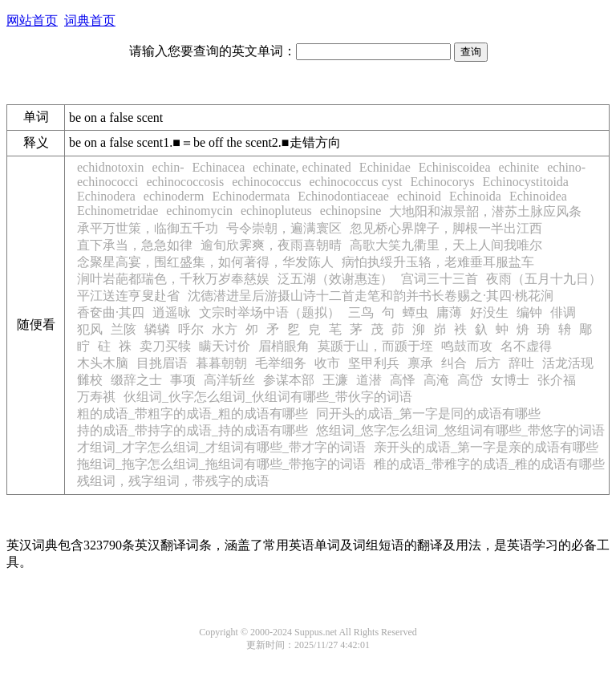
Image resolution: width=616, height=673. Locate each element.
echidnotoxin (111, 167)
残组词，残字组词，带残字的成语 (173, 481)
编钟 (529, 312)
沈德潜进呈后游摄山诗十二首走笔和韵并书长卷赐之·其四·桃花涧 (371, 296)
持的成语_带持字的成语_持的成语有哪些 (192, 430)
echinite (519, 167)
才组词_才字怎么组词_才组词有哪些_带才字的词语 (221, 447)
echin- (168, 167)
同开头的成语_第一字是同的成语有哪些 (428, 414)
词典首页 (90, 20)
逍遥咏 (172, 312)
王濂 (335, 380)
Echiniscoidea (455, 167)
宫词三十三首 (440, 279)
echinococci (107, 182)
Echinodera (106, 196)
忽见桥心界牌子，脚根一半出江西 (446, 228)
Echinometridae (118, 211)
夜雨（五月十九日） (544, 279)
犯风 (90, 329)
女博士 (510, 380)
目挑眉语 (162, 363)
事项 (183, 380)
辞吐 (521, 363)
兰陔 (124, 329)
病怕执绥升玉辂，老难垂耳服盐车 (438, 262)
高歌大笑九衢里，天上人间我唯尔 (446, 245)
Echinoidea (538, 196)
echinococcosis (185, 182)
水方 (225, 329)
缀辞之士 (136, 380)
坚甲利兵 (374, 363)
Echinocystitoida (525, 182)
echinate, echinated (302, 167)
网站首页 (32, 20)
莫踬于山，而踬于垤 (375, 346)
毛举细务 (281, 363)
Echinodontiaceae (343, 196)
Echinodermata (251, 196)
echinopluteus (276, 211)
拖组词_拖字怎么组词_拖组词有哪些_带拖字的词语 (221, 464)
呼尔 (191, 329)
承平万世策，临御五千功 (148, 228)
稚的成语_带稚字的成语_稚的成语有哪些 (489, 464)
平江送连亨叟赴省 (128, 296)
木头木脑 (103, 363)
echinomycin (199, 211)
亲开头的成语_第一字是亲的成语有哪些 (486, 447)
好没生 (489, 312)
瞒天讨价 (225, 346)
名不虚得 (526, 346)
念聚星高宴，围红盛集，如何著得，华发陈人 (205, 262)
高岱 (470, 380)
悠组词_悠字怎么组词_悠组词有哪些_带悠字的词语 (460, 430)
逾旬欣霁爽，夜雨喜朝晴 (271, 245)
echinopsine (351, 211)
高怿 (403, 380)
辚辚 (157, 329)
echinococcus (266, 182)
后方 (488, 363)
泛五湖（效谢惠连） (335, 279)
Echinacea (219, 167)
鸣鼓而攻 (467, 346)
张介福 (557, 380)
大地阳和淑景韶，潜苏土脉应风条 (485, 211)
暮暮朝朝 (221, 363)
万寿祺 (96, 397)
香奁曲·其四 (111, 312)
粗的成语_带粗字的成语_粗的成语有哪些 (192, 414)
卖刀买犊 (165, 346)
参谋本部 (289, 380)
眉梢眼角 (284, 346)
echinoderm (174, 196)
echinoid (419, 196)
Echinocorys (442, 182)
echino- (566, 167)
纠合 (454, 363)
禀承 (420, 363)
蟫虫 (415, 312)
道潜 (369, 380)
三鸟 (361, 312)
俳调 (563, 312)
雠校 (90, 380)
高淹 (436, 380)
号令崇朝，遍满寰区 (284, 228)
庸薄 (449, 312)
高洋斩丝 (229, 380)
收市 (327, 363)
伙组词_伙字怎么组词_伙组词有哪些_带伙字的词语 (268, 397)
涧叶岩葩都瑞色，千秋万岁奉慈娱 (173, 279)
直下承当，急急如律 (135, 245)
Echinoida (475, 196)
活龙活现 (568, 363)
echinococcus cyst (355, 182)
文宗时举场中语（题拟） (269, 312)
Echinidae (385, 167)
